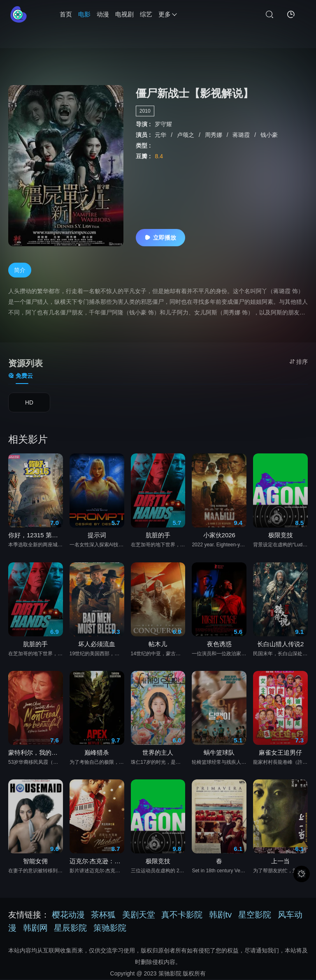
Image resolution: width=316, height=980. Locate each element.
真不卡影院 (182, 915)
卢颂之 (186, 135)
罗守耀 (163, 124)
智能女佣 (35, 862)
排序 (299, 362)
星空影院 (255, 915)
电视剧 (124, 14)
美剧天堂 (139, 915)
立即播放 (160, 238)
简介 (20, 270)
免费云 (21, 376)
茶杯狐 (103, 915)
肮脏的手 (158, 536)
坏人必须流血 (97, 645)
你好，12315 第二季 (36, 536)
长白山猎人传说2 (280, 645)
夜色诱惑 (219, 645)
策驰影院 (110, 929)
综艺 (146, 14)
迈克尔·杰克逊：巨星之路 (97, 862)
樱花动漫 (68, 915)
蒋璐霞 (242, 135)
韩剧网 (35, 929)
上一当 (280, 862)
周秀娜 (214, 135)
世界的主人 (158, 753)
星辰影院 (70, 929)
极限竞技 (281, 536)
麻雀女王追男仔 (280, 753)
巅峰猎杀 (97, 753)
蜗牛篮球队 (219, 753)
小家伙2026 (219, 536)
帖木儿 (158, 645)
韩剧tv (221, 915)
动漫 (103, 14)
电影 (84, 14)
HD (29, 403)
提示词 (97, 536)
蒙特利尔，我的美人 (36, 753)
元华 (161, 135)
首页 (66, 14)
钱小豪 (269, 135)
